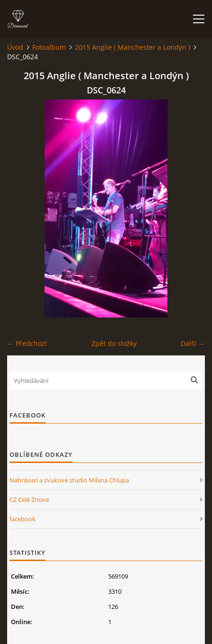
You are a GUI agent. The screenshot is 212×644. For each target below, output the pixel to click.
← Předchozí (27, 343)
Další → (193, 343)
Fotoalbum (49, 47)
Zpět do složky (114, 343)
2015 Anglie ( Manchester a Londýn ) (133, 47)
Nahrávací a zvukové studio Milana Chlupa (69, 480)
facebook (23, 519)
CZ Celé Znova (29, 499)
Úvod (15, 47)
